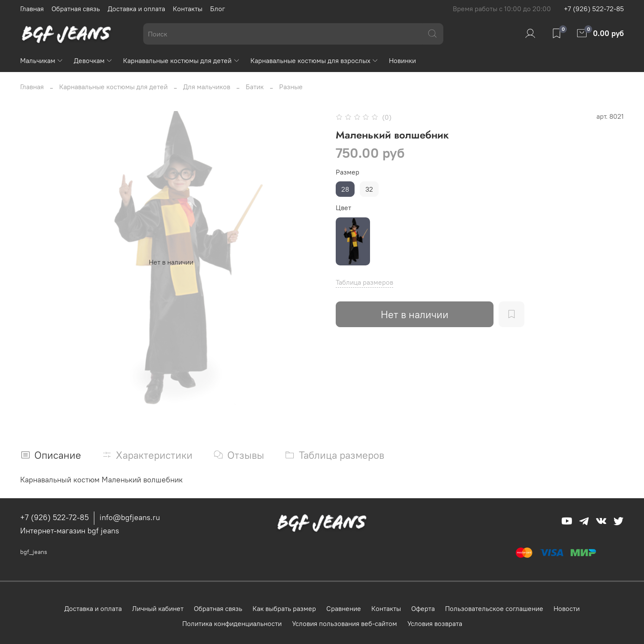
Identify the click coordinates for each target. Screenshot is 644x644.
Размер (348, 172)
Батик (255, 87)
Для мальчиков (207, 87)
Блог (218, 9)
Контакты (188, 9)
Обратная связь (76, 9)
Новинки (402, 60)
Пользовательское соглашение (494, 608)
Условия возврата (435, 623)
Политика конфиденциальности (232, 623)
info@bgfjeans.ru (130, 517)
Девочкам (93, 60)
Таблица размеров (364, 282)
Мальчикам (42, 60)
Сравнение (344, 608)
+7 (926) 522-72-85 (594, 9)
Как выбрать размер (284, 608)
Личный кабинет (158, 608)
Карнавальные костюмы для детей (181, 60)
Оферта (423, 608)
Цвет (343, 208)
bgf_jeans (34, 552)
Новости (567, 608)
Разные (291, 87)
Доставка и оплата (136, 9)
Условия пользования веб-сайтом (345, 623)
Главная (32, 9)
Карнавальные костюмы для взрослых (314, 60)
